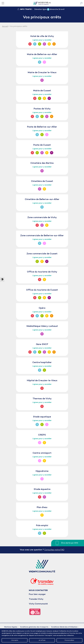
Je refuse (42, 640)
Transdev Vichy (36, 599)
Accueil (5, 26)
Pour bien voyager (37, 594)
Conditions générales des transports (34, 627)
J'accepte (15, 640)
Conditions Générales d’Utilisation (64, 627)
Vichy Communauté (38, 604)
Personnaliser (69, 640)
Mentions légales (11, 627)
